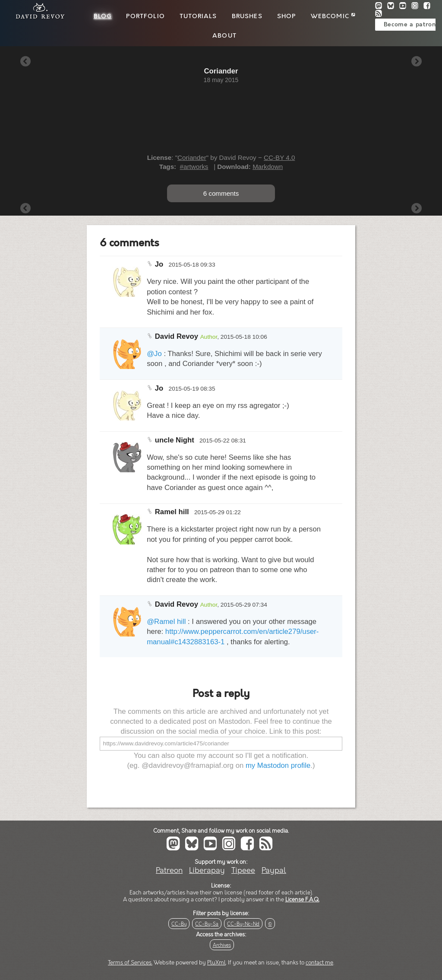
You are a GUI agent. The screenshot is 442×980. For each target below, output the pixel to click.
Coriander (192, 157)
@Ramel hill (166, 622)
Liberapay (207, 870)
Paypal (274, 870)
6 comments (221, 193)
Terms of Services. (130, 963)
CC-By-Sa (207, 924)
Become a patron (410, 25)
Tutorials (198, 16)
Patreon (169, 870)
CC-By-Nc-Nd (243, 924)
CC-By (179, 924)
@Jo (154, 354)
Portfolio (145, 16)
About (224, 36)
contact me (319, 963)
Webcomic (333, 16)
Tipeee (243, 870)
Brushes (247, 16)
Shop (287, 16)
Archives (222, 945)
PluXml (216, 963)
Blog (103, 16)
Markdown (268, 167)
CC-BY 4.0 (279, 157)
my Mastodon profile (278, 765)
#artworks (194, 167)
